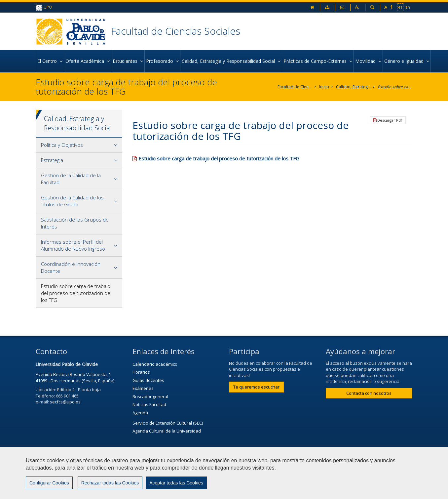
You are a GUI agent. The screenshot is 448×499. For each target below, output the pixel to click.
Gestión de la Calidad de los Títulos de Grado (72, 201)
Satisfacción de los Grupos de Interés (75, 223)
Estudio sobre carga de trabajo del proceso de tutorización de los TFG (395, 87)
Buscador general (150, 396)
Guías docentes (148, 380)
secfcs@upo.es (65, 402)
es (400, 7)
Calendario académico (155, 364)
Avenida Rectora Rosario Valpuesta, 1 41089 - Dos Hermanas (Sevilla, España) (75, 377)
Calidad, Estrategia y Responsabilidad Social (353, 87)
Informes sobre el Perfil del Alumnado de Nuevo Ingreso (73, 245)
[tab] (79, 145)
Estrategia (52, 160)
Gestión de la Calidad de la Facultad (71, 179)
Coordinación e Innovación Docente (71, 267)
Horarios (141, 372)
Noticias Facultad (149, 404)
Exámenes (143, 388)
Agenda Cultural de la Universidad (167, 431)
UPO (44, 7)
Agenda (140, 413)
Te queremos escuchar (256, 387)
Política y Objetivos (62, 145)
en (408, 7)
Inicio (324, 87)
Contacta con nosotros (369, 393)
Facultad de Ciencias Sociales (176, 31)
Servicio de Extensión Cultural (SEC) (168, 423)
